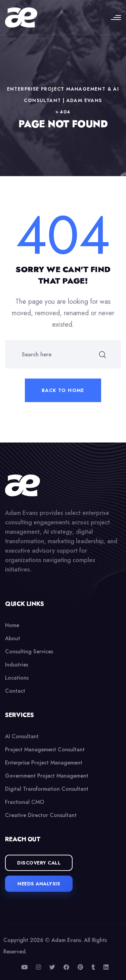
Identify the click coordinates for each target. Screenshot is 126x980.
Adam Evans (66, 940)
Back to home (63, 390)
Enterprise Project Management (44, 763)
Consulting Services (29, 651)
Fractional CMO (25, 802)
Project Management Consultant (45, 749)
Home (12, 625)
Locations (17, 678)
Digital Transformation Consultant (47, 789)
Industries (17, 665)
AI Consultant (22, 736)
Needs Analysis (39, 884)
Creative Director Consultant (41, 815)
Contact (15, 691)
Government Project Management (47, 776)
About (13, 638)
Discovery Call (39, 863)
